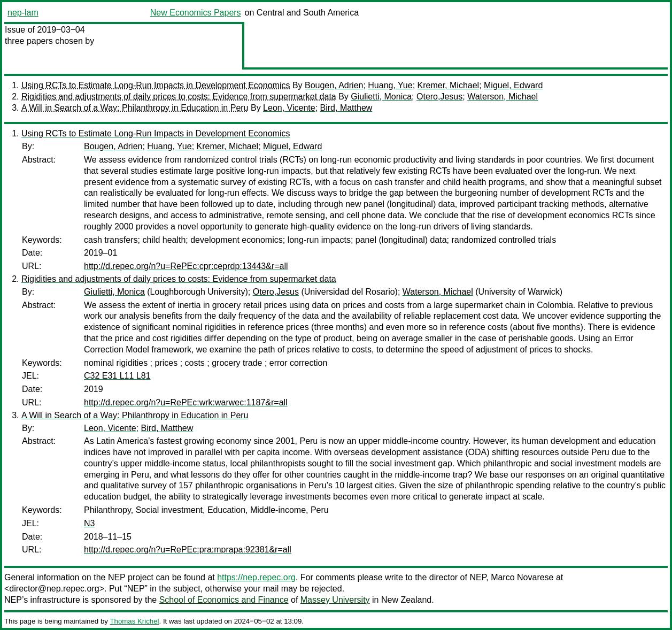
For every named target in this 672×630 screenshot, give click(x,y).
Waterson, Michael (503, 97)
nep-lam (23, 13)
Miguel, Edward (513, 85)
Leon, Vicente (289, 108)
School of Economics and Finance (224, 600)
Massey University (335, 600)
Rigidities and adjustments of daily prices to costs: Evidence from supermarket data (179, 97)
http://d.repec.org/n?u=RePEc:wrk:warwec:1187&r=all (186, 402)
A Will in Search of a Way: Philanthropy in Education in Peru (135, 108)
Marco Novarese (522, 577)
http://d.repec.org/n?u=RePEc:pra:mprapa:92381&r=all (188, 550)
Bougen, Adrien (334, 85)
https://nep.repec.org (256, 577)
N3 (89, 523)
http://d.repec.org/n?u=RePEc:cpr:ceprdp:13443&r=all (186, 266)
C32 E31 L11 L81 (117, 376)
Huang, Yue (390, 85)
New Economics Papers (196, 13)
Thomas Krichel (134, 621)
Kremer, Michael (449, 85)
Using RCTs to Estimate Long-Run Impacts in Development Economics (156, 85)
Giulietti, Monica (381, 97)
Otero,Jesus (439, 97)
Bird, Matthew (346, 108)
